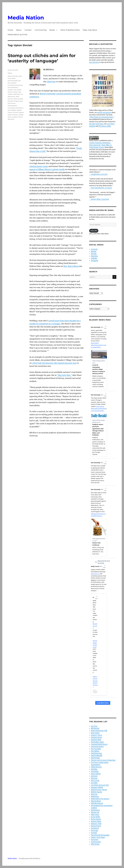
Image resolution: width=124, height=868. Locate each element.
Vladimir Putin (17, 117)
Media (10, 73)
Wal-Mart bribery (71, 266)
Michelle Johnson (97, 803)
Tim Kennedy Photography (100, 835)
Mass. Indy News (90, 30)
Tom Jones (95, 840)
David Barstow (13, 87)
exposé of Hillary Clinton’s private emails (47, 169)
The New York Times (96, 124)
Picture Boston (96, 819)
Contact (28, 30)
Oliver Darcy (95, 815)
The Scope (94, 831)
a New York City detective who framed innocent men (54, 363)
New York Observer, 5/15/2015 (101, 188)
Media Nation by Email (17, 35)
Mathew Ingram (96, 792)
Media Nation (26, 18)
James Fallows (96, 774)
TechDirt (94, 833)
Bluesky (94, 252)
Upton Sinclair (13, 115)
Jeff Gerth (17, 94)
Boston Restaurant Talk (99, 731)
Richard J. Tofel (96, 824)
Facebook (94, 249)
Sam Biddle (12, 110)
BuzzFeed (19, 85)
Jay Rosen (94, 776)
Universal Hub (96, 842)
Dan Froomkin (96, 749)
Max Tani (94, 794)
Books (52, 30)
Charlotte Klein (96, 740)
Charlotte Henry (96, 737)
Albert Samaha (13, 76)
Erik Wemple (95, 758)
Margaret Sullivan (97, 787)
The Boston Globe (105, 126)
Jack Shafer (95, 772)
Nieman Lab (95, 812)
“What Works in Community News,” (102, 117)
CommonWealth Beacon (99, 744)
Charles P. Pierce (97, 735)
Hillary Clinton (13, 92)
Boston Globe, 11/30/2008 (100, 199)
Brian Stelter (95, 733)
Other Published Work (70, 30)
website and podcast (104, 113)
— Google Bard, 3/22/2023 (98, 174)
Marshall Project (13, 101)
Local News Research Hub (100, 785)
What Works (95, 844)
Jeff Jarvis (94, 778)
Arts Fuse (94, 726)
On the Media (95, 817)
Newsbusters (95, 810)
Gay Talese (17, 90)
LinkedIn (94, 258)
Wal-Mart (11, 119)
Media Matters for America (100, 799)
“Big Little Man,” (64, 375)
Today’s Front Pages (98, 837)
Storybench (95, 828)
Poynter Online (96, 821)
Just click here (94, 62)
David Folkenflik (97, 756)
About (19, 30)
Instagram (95, 261)
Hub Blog (94, 769)
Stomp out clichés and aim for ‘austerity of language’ (42, 58)
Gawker (10, 90)
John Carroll (95, 781)
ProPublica (19, 108)
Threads (94, 254)
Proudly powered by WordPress (30, 859)
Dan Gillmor (95, 751)
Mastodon (94, 256)
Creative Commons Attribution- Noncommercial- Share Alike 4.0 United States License (100, 145)
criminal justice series (39, 166)
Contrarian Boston (97, 747)
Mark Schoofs (18, 99)
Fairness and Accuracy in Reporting (103, 760)
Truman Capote (18, 112)
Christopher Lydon (97, 742)
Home (10, 30)
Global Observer (96, 767)
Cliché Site (51, 82)
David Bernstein (96, 753)
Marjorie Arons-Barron (99, 790)
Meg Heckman (96, 801)
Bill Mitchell (95, 728)
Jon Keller (94, 783)
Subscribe (94, 231)
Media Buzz (95, 797)
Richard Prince (96, 826)
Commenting (41, 30)
